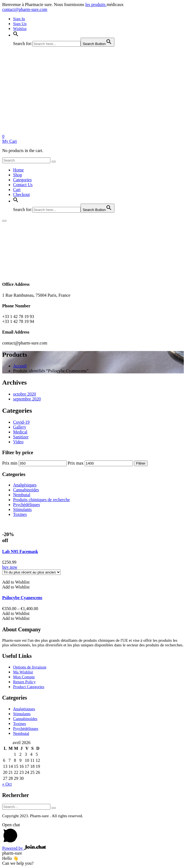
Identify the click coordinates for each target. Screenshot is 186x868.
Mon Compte (24, 677)
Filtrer (141, 463)
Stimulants (22, 509)
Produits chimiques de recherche (41, 500)
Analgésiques (25, 485)
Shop (18, 175)
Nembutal (22, 495)
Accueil (20, 366)
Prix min (10, 463)
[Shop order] (31, 572)
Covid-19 (21, 422)
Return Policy (24, 682)
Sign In (19, 19)
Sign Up (20, 24)
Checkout (21, 194)
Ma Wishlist (23, 672)
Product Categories (29, 687)
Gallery (20, 427)
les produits (96, 5)
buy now (10, 567)
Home (18, 170)
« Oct (7, 784)
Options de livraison (30, 667)
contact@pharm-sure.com (25, 9)
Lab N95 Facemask (20, 552)
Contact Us (23, 185)
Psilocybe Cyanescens (22, 598)
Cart (17, 190)
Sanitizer (21, 437)
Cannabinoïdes (26, 490)
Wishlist (20, 29)
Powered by (24, 848)
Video (18, 442)
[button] (16, 35)
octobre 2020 (25, 394)
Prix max (76, 463)
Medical (20, 432)
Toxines (20, 514)
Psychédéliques (27, 505)
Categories (22, 180)
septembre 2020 (27, 399)
